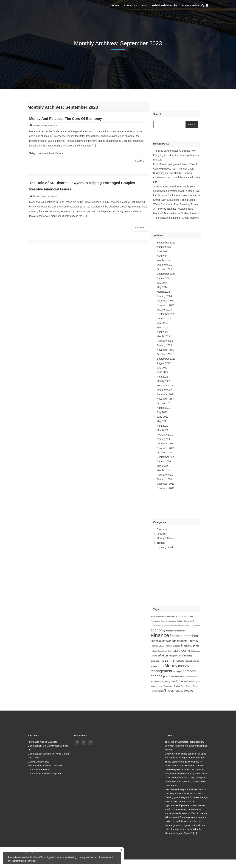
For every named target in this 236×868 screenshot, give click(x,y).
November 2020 (166, 448)
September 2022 (166, 359)
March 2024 (163, 292)
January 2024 (164, 296)
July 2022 (162, 368)
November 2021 (166, 399)
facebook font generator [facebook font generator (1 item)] (176, 631)
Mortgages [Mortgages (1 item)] (177, 672)
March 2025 (163, 260)
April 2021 (162, 426)
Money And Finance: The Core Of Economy (66, 119)
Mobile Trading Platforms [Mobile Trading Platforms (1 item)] (189, 661)
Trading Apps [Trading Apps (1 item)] (179, 686)
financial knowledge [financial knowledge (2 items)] (164, 641)
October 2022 (164, 354)
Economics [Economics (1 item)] (195, 626)
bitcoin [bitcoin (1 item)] (181, 616)
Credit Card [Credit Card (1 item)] (189, 621)
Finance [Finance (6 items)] (160, 635)
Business (162, 529)
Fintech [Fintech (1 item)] (154, 651)
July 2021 (162, 412)
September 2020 (166, 457)
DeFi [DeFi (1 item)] (188, 626)
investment (43, 153)
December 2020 (166, 443)
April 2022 (162, 377)
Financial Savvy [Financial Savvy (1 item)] (157, 646)
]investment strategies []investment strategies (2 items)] (179, 691)
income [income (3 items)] (184, 650)
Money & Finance (49, 125)
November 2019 (166, 488)
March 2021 (163, 430)
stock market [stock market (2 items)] (179, 681)
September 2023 (166, 314)
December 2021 (166, 394)
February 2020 (165, 475)
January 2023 (164, 345)
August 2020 (164, 461)
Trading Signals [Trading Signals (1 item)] (157, 691)
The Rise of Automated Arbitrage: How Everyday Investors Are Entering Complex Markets (176, 155)
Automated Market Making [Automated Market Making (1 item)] (162, 616)
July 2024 (162, 283)
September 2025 (166, 243)
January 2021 (164, 439)
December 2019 (166, 484)
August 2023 (164, 318)
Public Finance (56, 153)
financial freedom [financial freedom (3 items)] (184, 636)
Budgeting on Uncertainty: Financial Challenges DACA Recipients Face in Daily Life (177, 178)
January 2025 (164, 265)
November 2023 (166, 305)
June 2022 (163, 372)
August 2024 (164, 278)
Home (115, 5)
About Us (129, 5)
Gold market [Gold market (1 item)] (173, 651)
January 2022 (164, 390)
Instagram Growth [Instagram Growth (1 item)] (176, 656)
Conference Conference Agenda (44, 774)
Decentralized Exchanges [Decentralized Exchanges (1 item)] (175, 626)
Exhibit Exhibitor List (165, 5)
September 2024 (166, 274)
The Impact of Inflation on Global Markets (176, 218)
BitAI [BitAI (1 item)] (175, 616)
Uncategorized (165, 547)
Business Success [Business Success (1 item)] (168, 621)
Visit (145, 5)
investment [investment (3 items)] (169, 660)
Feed (171, 735)
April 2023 (162, 332)
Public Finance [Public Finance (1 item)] (191, 677)
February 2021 (165, 435)
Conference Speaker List (41, 769)
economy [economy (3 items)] (158, 630)
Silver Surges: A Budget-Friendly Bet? (174, 187)
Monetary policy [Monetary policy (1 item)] (157, 666)
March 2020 (163, 470)
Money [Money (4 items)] (171, 666)
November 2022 (166, 350)
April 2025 (162, 256)
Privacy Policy (190, 5)
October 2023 (164, 310)
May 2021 (162, 421)
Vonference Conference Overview (45, 766)
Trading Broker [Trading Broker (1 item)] (192, 686)
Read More (140, 161)
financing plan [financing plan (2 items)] (189, 646)
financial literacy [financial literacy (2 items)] (188, 641)
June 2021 (163, 417)
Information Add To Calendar (43, 742)
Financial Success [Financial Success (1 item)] (172, 646)
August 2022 (164, 363)
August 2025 (164, 247)
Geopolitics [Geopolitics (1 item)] (162, 651)
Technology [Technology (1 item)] (168, 686)
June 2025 (163, 251)
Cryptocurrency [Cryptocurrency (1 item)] (157, 626)
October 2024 (164, 269)
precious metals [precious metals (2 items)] (174, 676)
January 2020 (164, 479)
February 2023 (165, 341)
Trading (161, 543)
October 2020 (164, 453)
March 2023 (163, 336)
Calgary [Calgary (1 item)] (180, 621)
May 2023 (162, 328)
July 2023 (162, 323)
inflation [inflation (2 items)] (163, 655)
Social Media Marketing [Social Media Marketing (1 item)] (160, 681)
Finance (161, 534)
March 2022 (163, 381)
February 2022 (165, 386)
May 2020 (162, 466)
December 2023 (166, 301)
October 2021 (164, 403)
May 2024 (162, 287)
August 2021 (164, 408)
